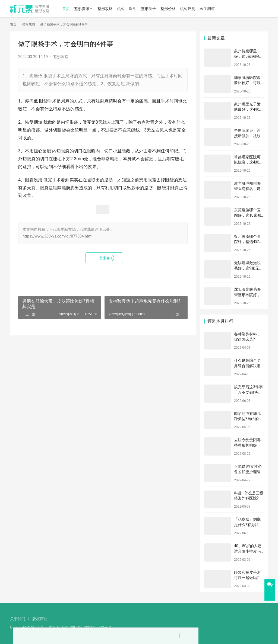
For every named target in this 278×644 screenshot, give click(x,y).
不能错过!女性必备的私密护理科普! (248, 472)
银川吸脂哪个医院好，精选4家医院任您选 (248, 242)
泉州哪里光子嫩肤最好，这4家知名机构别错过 (248, 109)
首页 (66, 9)
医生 (133, 9)
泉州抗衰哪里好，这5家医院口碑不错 (248, 56)
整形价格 (168, 9)
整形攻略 (105, 9)
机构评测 (188, 9)
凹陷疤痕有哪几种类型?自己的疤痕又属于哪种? (248, 419)
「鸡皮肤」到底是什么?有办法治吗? (248, 525)
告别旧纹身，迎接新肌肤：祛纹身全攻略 (247, 136)
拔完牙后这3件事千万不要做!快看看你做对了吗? (248, 392)
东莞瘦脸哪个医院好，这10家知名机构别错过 (248, 215)
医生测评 (207, 9)
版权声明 (40, 619)
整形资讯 (82, 9)
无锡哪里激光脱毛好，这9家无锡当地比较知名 (248, 268)
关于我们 (18, 619)
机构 (121, 9)
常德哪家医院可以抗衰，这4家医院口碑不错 (248, 162)
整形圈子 (149, 9)
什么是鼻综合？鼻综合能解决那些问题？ (247, 366)
